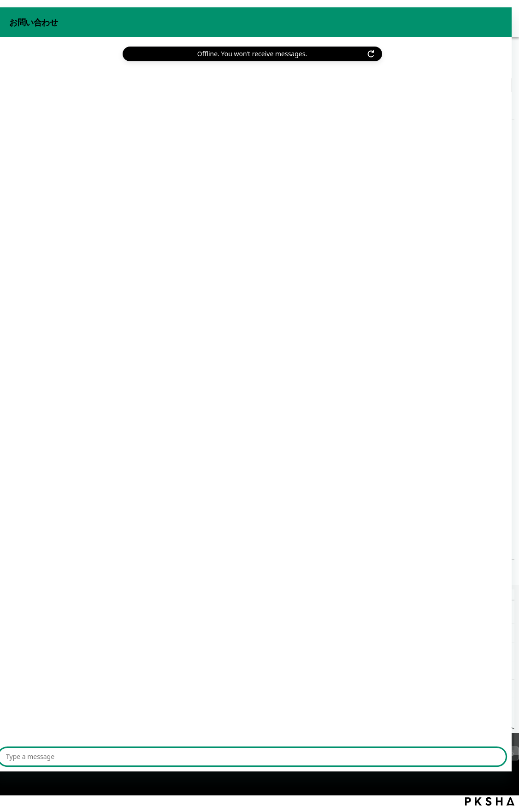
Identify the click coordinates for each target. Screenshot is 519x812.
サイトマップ (170, 756)
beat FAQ (18, 66)
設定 (96, 66)
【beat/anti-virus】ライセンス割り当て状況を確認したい (98, 633)
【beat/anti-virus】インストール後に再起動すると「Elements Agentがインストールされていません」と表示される (194, 689)
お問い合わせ (426, 18)
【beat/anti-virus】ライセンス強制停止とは (106, 442)
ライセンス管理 (135, 66)
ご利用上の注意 (114, 756)
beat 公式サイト (484, 18)
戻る (29, 106)
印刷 (505, 104)
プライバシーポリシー (46, 756)
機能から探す (61, 66)
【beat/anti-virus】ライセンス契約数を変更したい (87, 615)
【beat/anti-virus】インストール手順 (95, 544)
